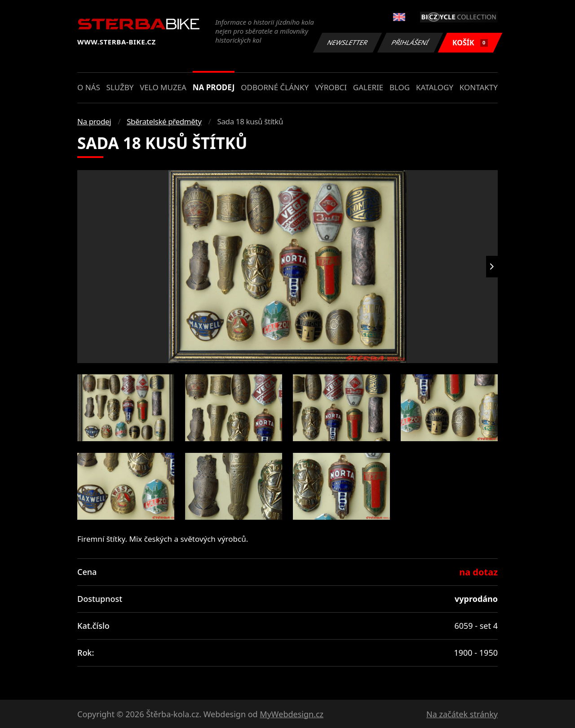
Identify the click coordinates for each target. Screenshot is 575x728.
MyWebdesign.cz (292, 714)
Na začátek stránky (462, 714)
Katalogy (435, 87)
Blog (400, 87)
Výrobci (331, 87)
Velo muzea (163, 87)
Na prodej (214, 87)
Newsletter (347, 42)
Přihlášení (410, 42)
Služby (120, 87)
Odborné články (275, 87)
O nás (89, 87)
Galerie (368, 87)
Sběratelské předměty (164, 121)
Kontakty (479, 87)
